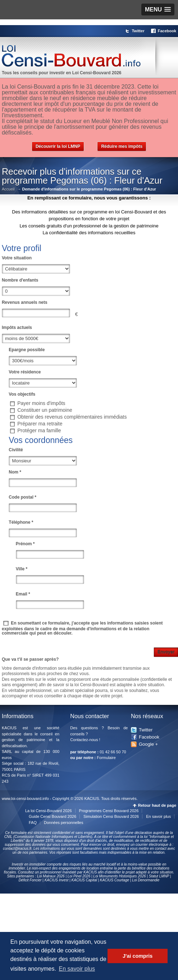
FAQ (33, 823)
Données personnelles (63, 823)
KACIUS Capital (84, 880)
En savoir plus (158, 816)
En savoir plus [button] (77, 969)
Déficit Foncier (30, 880)
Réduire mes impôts (122, 146)
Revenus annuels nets (25, 302)
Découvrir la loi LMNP (58, 146)
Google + (148, 744)
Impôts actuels (17, 328)
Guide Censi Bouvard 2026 (53, 816)
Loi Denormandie (146, 880)
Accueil (8, 189)
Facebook (167, 31)
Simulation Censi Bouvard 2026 (111, 816)
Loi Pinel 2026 (79, 876)
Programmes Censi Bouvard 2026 (109, 811)
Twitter (138, 31)
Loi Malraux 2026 (51, 876)
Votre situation (17, 258)
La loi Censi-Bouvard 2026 (49, 811)
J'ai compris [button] (138, 956)
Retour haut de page (157, 805)
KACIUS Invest (57, 880)
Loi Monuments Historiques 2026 (119, 876)
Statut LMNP (159, 876)
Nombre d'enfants (20, 280)
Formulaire (106, 758)
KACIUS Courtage (115, 880)
